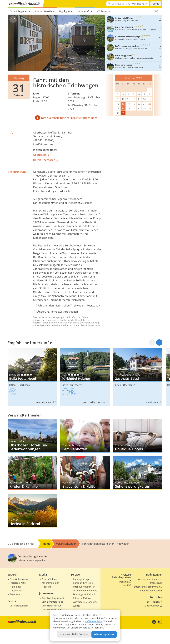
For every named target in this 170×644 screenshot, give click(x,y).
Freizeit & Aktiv (44, 11)
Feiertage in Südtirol (84, 594)
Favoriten (104, 11)
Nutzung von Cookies (151, 591)
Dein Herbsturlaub (52, 606)
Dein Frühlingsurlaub (53, 598)
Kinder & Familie (32, 473)
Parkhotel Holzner (85, 377)
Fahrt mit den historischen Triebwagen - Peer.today (66, 306)
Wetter (77, 606)
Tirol (127, 585)
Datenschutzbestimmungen (148, 587)
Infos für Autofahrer (84, 587)
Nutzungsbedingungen (150, 579)
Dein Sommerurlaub (52, 602)
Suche (156, 4)
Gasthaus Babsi (138, 377)
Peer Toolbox (154, 602)
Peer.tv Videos (49, 579)
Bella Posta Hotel (32, 377)
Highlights (65, 11)
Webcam (46, 587)
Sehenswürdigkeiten (138, 473)
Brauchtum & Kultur (85, 473)
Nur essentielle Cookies (74, 634)
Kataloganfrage (81, 579)
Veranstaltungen (19, 606)
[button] (159, 342)
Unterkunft (84, 11)
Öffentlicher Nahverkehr (86, 591)
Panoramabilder (50, 583)
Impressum (156, 583)
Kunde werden (153, 606)
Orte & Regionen (19, 11)
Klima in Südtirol (82, 598)
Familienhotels (85, 436)
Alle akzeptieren (104, 634)
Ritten (37, 94)
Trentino (125, 582)
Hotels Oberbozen (46, 160)
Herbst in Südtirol (32, 511)
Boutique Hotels (138, 436)
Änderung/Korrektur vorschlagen (55, 312)
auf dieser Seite (94, 621)
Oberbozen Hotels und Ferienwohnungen (32, 436)
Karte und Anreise (83, 583)
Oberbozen (40, 133)
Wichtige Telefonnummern (86, 602)
